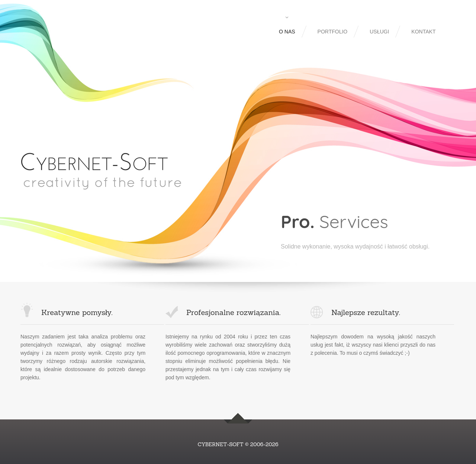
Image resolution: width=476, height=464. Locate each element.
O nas (287, 32)
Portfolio (333, 32)
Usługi (379, 32)
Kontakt (423, 32)
